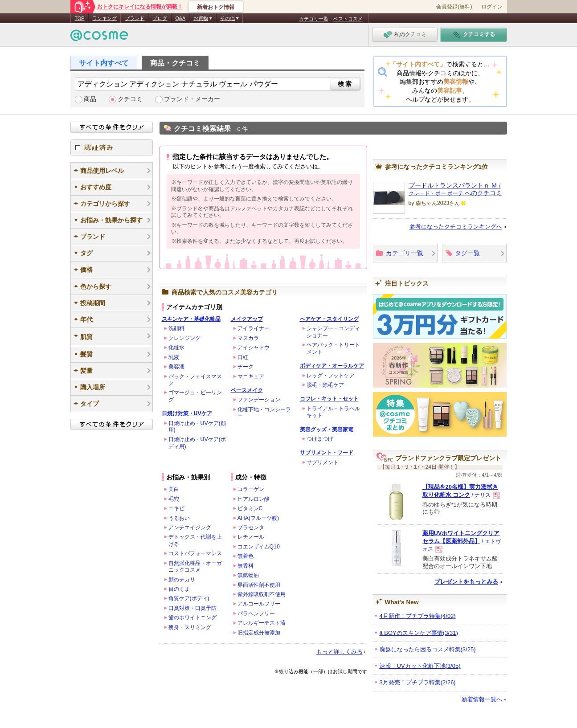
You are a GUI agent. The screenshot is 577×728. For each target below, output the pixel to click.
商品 (90, 99)
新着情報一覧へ (482, 699)
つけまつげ (320, 439)
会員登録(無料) (454, 7)
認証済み (112, 147)
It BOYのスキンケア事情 (419, 633)
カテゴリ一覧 (314, 19)
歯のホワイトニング (192, 618)
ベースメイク (247, 390)
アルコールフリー (259, 604)
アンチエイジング (190, 528)
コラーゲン (251, 489)
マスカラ (248, 338)
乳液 (174, 357)
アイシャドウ (254, 348)
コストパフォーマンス (195, 553)
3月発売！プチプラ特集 (418, 682)
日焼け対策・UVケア (187, 413)
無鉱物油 (248, 575)
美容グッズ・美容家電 (327, 429)
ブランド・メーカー (192, 99)
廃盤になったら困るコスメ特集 (428, 649)
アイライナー (254, 328)
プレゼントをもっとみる (466, 582)
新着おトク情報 (216, 7)
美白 (174, 489)
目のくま (179, 589)
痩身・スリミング (190, 627)
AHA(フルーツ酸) (258, 518)
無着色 (246, 556)
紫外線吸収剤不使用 (262, 594)
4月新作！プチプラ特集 (418, 616)
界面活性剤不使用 (259, 585)
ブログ (160, 18)
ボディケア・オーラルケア (332, 366)
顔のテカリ (182, 580)
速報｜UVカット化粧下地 (420, 666)
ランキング (104, 18)
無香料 (246, 566)
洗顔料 (176, 328)
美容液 (176, 367)
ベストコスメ (348, 19)
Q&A (180, 18)
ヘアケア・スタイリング (329, 319)
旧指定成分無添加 (259, 633)
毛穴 (174, 499)
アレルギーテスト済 (262, 623)
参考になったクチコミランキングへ (456, 227)
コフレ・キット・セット (329, 399)
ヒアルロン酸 (254, 499)
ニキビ (176, 508)
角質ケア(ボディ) (189, 598)
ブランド (135, 18)
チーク (246, 367)
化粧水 (176, 348)
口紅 (243, 357)
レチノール (251, 537)
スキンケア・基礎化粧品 (191, 319)
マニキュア (251, 376)
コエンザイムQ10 (259, 547)
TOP (80, 18)
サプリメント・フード (327, 453)
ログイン (492, 7)
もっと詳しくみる (340, 652)
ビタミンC (250, 508)
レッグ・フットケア (331, 376)
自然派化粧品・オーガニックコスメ (195, 566)
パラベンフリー (256, 613)
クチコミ (130, 99)
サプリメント (323, 462)
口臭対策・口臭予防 (192, 608)
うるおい (179, 518)
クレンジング (184, 338)
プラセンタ (251, 528)
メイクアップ (247, 319)
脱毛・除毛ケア (325, 385)
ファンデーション (259, 400)
